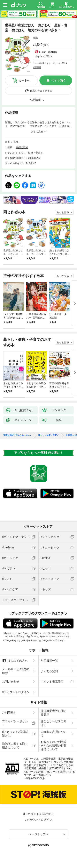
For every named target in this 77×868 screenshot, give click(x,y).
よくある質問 (49, 671)
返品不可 (37, 67)
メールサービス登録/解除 (15, 671)
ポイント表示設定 (52, 682)
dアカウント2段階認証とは (15, 734)
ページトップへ (39, 834)
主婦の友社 (22, 147)
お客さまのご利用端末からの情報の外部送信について (54, 746)
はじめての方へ (15, 661)
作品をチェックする (41, 91)
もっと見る (63, 212)
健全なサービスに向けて (54, 723)
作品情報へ (37, 100)
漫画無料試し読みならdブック (17, 435)
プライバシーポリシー (15, 723)
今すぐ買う (59, 80)
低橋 (35, 38)
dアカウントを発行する (39, 814)
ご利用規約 (9, 713)
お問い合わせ (11, 682)
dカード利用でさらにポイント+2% (49, 63)
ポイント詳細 (42, 56)
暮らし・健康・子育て (31, 153)
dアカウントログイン (16, 692)
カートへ (24, 80)
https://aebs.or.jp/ (36, 778)
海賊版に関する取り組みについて (15, 746)
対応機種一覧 (49, 661)
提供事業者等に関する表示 (54, 713)
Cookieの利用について (54, 734)
